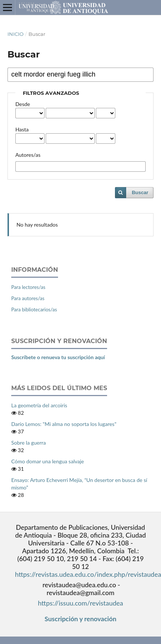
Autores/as (28, 155)
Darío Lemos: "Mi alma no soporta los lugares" (64, 424)
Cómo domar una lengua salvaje (48, 461)
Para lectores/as (28, 287)
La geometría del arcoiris (39, 405)
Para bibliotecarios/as (34, 309)
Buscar (140, 192)
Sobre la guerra (28, 443)
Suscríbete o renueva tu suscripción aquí (58, 357)
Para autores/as (28, 298)
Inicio (16, 34)
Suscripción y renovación (80, 619)
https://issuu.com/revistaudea (80, 603)
